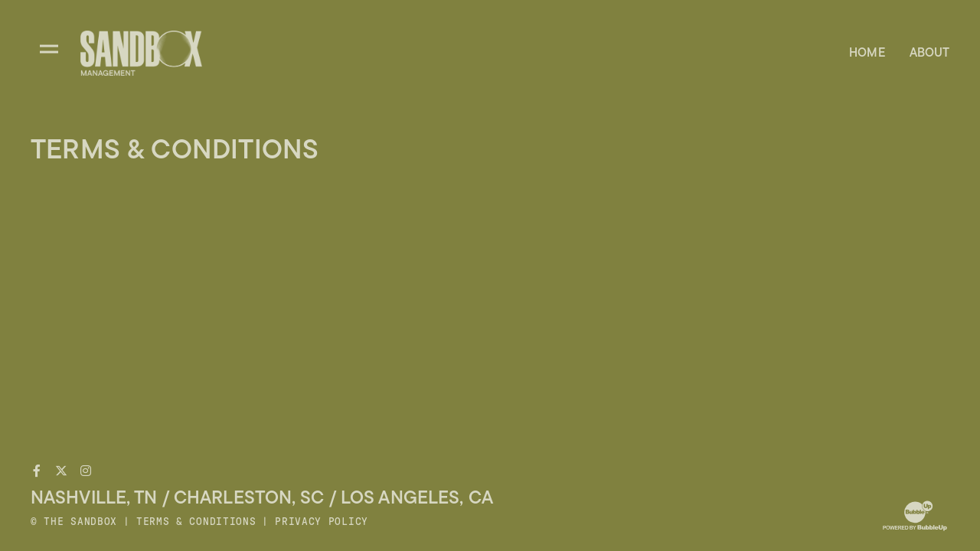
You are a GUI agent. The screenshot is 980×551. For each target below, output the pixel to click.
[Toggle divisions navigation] (49, 49)
